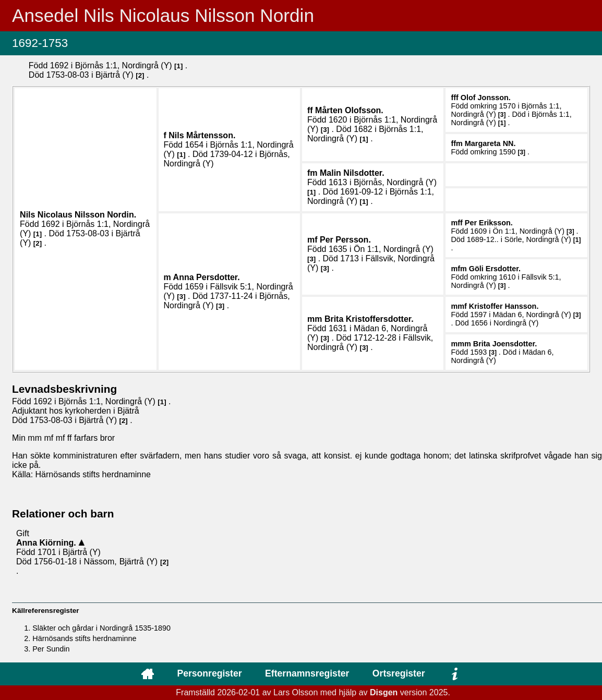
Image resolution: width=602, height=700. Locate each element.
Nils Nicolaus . (78, 215)
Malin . (352, 173)
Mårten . (349, 110)
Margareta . (490, 143)
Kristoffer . (504, 306)
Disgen (384, 692)
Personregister (209, 673)
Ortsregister (399, 673)
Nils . (202, 135)
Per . (345, 240)
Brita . (369, 319)
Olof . (486, 98)
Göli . (495, 269)
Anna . (207, 277)
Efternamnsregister (307, 673)
